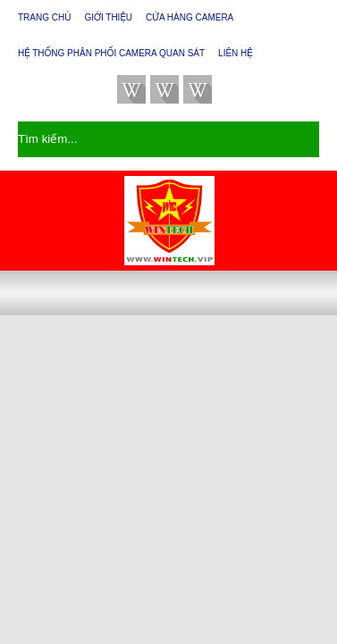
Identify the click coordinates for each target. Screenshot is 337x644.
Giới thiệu (108, 17)
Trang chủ (44, 17)
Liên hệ (236, 53)
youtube (198, 89)
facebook (164, 89)
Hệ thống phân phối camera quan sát (111, 53)
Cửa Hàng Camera (190, 17)
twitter (131, 89)
